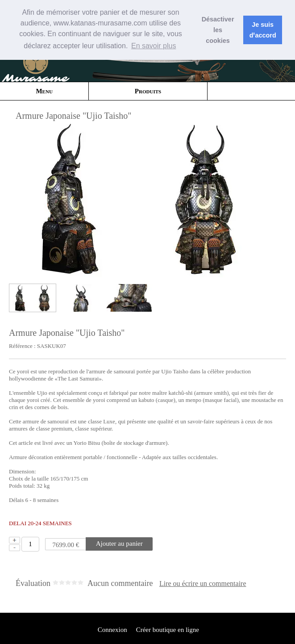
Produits (148, 91)
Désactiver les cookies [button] (218, 30)
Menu (44, 91)
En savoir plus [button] (154, 46)
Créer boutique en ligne (168, 630)
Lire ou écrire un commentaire (203, 584)
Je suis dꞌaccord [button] (263, 30)
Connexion (112, 630)
